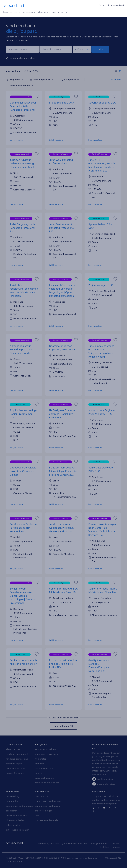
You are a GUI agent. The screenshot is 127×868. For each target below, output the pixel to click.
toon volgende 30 (64, 726)
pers (37, 815)
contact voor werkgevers (48, 806)
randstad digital (14, 764)
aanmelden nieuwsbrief (47, 783)
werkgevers (29, 12)
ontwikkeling (13, 796)
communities (13, 801)
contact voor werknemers (48, 801)
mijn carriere (12, 792)
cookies (115, 843)
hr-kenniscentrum (44, 768)
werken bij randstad (49, 843)
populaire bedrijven (16, 768)
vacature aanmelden (45, 749)
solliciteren (12, 811)
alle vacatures (13, 749)
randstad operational (17, 754)
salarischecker (13, 825)
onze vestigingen (44, 811)
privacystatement (99, 843)
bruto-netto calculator (17, 830)
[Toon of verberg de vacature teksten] (118, 71)
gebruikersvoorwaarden (74, 843)
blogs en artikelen (15, 820)
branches (39, 764)
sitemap (117, 847)
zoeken (100, 49)
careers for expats (15, 773)
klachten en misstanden (47, 820)
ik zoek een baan (12, 12)
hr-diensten (41, 759)
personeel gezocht (44, 778)
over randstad (60, 12)
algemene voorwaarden (47, 754)
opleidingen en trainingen (19, 806)
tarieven (39, 773)
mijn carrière (44, 12)
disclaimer (104, 847)
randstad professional (17, 759)
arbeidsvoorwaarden (17, 815)
